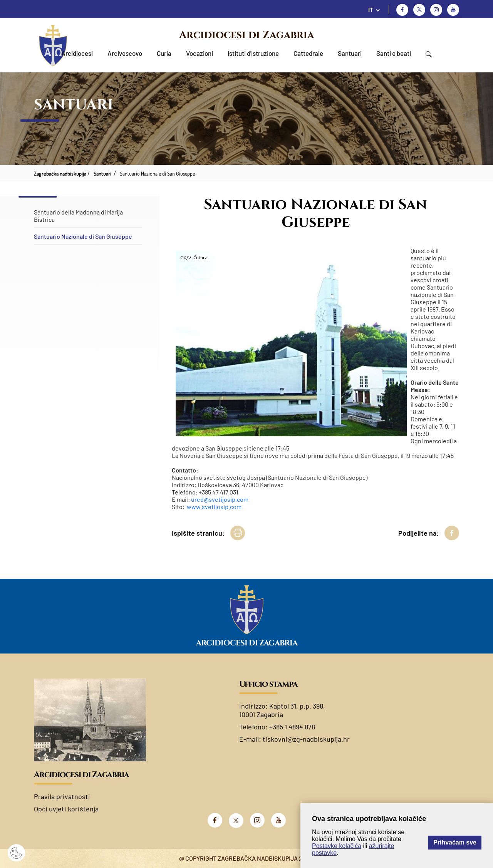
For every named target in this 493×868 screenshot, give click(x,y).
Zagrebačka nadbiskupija (60, 173)
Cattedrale (308, 53)
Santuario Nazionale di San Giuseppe (83, 236)
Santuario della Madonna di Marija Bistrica (78, 216)
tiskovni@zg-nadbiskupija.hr (306, 739)
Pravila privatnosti (62, 796)
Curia (164, 53)
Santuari (350, 53)
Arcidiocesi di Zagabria (246, 35)
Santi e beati (394, 53)
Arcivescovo (125, 53)
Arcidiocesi (77, 53)
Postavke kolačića (337, 846)
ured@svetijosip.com (220, 499)
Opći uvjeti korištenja (66, 809)
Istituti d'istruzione (253, 53)
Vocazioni (200, 53)
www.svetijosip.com (214, 507)
